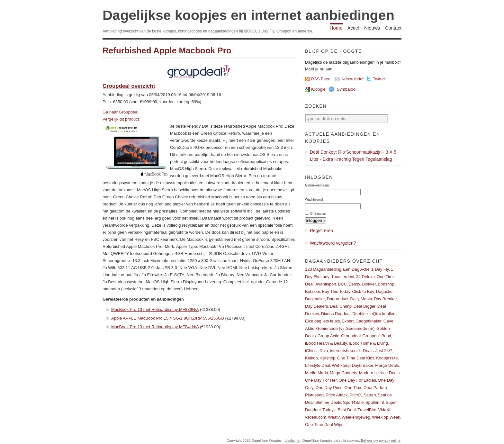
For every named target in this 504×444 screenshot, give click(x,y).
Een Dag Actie (356, 269)
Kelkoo (311, 358)
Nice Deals (389, 373)
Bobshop (386, 284)
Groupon (371, 336)
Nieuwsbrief (353, 79)
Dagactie (384, 291)
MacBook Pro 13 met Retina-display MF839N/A (155, 309)
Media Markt (317, 373)
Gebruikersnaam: (317, 185)
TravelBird (367, 410)
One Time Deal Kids (356, 358)
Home (336, 28)
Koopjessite (387, 358)
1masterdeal (343, 277)
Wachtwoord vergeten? (333, 243)
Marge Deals (387, 365)
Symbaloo (346, 89)
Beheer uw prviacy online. (381, 440)
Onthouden (318, 214)
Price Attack (337, 395)
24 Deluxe (366, 277)
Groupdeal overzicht (129, 86)
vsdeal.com (316, 417)
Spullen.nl (375, 402)
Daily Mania (361, 299)
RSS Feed (321, 79)
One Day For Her (321, 380)
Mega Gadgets (343, 373)
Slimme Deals (328, 402)
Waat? (334, 417)
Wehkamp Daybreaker (353, 365)
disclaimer (293, 440)
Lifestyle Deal (318, 365)
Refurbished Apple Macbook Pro (167, 50)
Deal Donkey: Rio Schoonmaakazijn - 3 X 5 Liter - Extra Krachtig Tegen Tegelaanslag (353, 156)
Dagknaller (315, 299)
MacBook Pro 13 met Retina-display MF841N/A (155, 327)
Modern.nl (368, 373)
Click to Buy (363, 291)
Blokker (369, 284)
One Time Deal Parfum (365, 388)
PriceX (355, 395)
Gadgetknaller (369, 321)
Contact (393, 28)
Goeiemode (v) (330, 328)
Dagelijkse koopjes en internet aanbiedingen (248, 15)
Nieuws (372, 28)
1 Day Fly (380, 269)
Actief (354, 28)
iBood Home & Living (368, 343)
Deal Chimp (341, 306)
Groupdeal (351, 336)
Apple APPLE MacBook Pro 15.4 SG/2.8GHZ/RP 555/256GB (168, 318)
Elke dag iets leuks (322, 321)
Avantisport (326, 284)
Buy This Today (336, 291)
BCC (342, 284)
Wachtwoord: (314, 199)
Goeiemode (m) (360, 328)
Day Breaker (385, 299)
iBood (386, 336)
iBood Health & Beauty (326, 343)
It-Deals (366, 351)
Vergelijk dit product (121, 119)
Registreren (321, 231)
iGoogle (318, 89)
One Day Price (329, 388)
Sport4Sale (353, 402)
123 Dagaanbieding (323, 269)
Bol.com (313, 291)
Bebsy (355, 284)
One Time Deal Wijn (324, 425)
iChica (311, 351)
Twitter (379, 79)
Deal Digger (365, 306)
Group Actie (328, 336)
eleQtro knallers (382, 314)
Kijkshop (327, 358)
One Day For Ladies (357, 380)
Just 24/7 (384, 351)
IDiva (323, 351)
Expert (348, 321)
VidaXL (385, 410)
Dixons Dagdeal (336, 314)
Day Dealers (317, 306)
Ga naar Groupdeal (120, 112)
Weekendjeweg (356, 417)
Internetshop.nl (344, 351)
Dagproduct (338, 299)
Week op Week (386, 417)
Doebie (359, 314)
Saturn (370, 395)
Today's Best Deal (339, 410)
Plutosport (315, 395)
